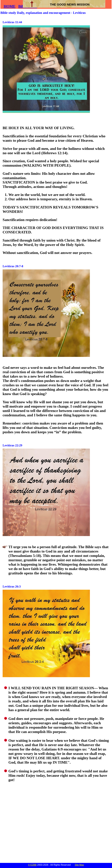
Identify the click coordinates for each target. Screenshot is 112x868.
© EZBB (32, 865)
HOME (10, 6)
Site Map (79, 865)
